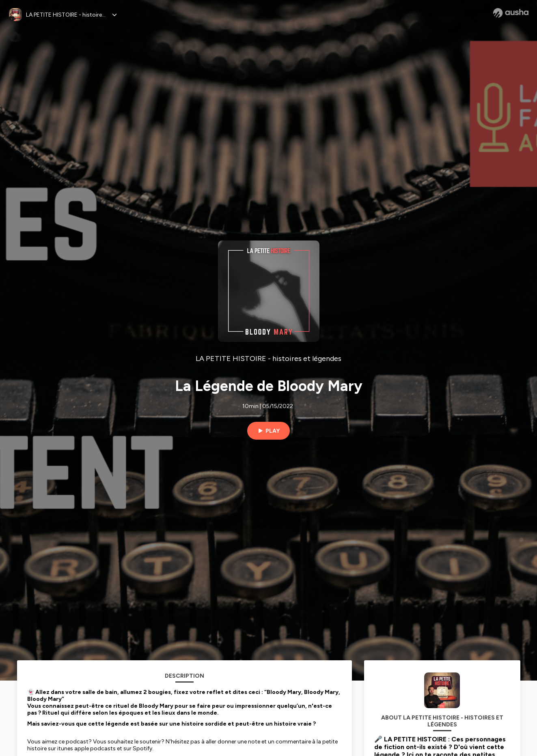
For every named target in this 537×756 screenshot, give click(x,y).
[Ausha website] (511, 13)
